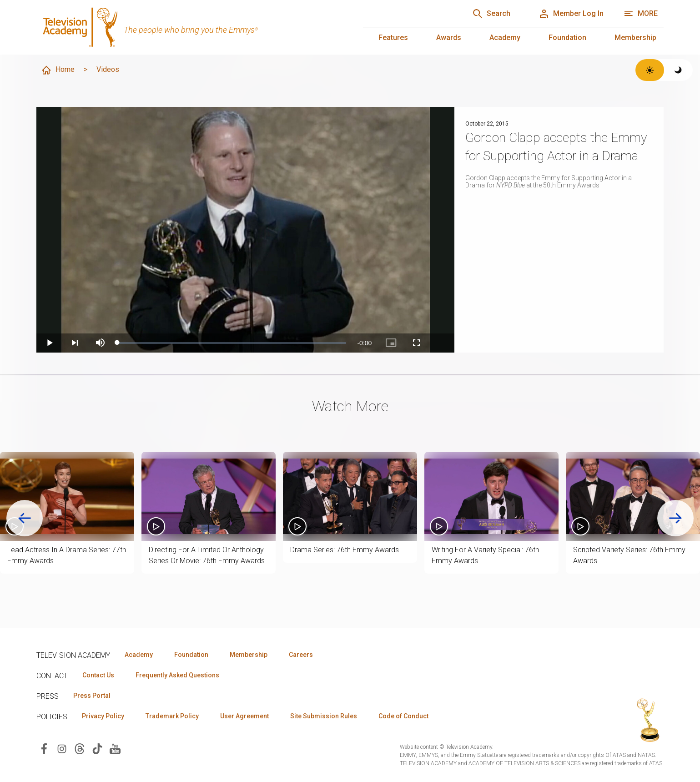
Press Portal (92, 696)
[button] (67, 497)
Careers (301, 655)
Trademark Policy (172, 716)
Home (58, 70)
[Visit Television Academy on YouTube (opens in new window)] (115, 748)
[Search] (491, 14)
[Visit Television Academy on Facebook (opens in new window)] (44, 748)
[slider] (232, 343)
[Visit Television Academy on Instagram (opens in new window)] (62, 748)
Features (393, 38)
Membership (635, 38)
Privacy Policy (103, 716)
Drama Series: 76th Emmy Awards (345, 550)
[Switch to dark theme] (678, 70)
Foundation (567, 38)
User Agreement (244, 716)
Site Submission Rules (324, 716)
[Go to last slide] (25, 518)
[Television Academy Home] (191, 27)
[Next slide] (675, 518)
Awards (449, 38)
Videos (108, 69)
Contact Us (98, 675)
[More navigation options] (641, 14)
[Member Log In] (571, 14)
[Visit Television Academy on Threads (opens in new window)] (80, 748)
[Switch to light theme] (650, 70)
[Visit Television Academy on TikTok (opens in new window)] (97, 748)
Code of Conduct (403, 716)
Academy (505, 38)
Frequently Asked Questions (177, 675)
